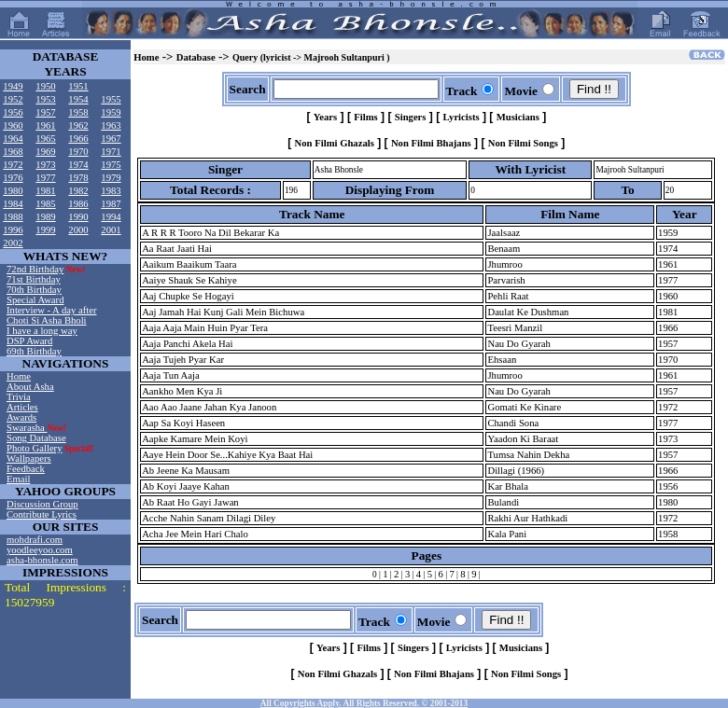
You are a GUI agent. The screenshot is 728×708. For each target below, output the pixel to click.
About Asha (30, 387)
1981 (45, 191)
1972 (13, 165)
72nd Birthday (35, 269)
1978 (78, 178)
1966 (78, 139)
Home (19, 376)
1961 (45, 125)
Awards (21, 417)
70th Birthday (34, 290)
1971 (111, 152)
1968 (13, 152)
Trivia (19, 397)
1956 (13, 112)
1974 (78, 165)
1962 (78, 125)
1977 (45, 178)
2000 (78, 230)
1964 (13, 139)
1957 (45, 112)
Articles (22, 407)
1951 (78, 86)
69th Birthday (34, 351)
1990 (78, 217)
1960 (13, 125)
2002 (13, 243)
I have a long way (42, 331)
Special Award (35, 300)
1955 (111, 99)
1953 (45, 99)
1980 (13, 191)
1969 (45, 152)
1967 (111, 139)
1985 (45, 204)
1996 (13, 230)
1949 (13, 86)
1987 (111, 204)
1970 (78, 152)
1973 (45, 165)
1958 (78, 112)
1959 (111, 112)
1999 (45, 230)
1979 (111, 178)
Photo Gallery (35, 448)
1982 (78, 191)
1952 (13, 99)
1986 (78, 204)
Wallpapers (29, 458)
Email (18, 479)
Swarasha (27, 428)
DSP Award (29, 341)
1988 (13, 217)
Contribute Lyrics (42, 514)
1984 (13, 204)
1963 (111, 125)
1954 (78, 99)
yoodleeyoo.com (40, 550)
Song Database (36, 438)
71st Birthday (34, 279)
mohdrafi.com (35, 540)
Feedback (26, 469)
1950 (45, 86)
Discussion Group (42, 504)
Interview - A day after (51, 310)
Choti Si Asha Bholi (47, 320)
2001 (111, 230)
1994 (111, 217)
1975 (111, 165)
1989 (45, 217)
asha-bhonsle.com (42, 560)
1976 (13, 178)
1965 (45, 139)
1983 (111, 191)
